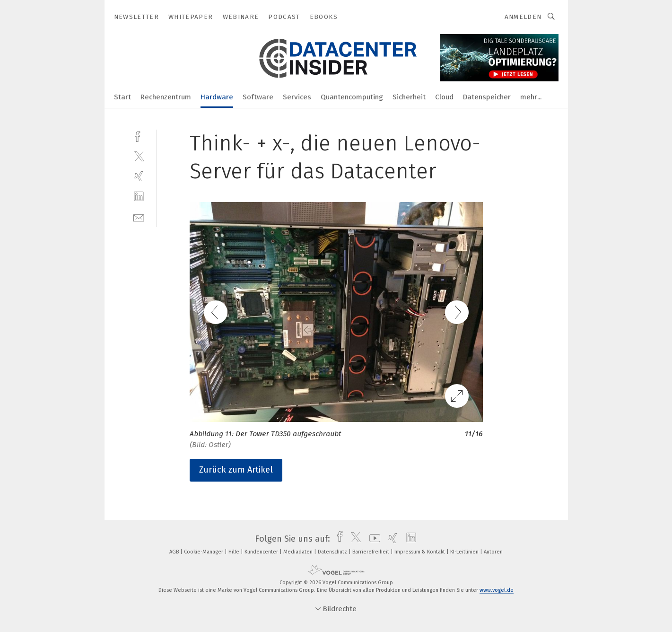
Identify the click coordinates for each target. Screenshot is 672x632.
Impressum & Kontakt (420, 552)
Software (258, 97)
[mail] (139, 217)
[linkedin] (139, 197)
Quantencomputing (352, 97)
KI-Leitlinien (465, 552)
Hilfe (235, 552)
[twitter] (139, 156)
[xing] (139, 176)
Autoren (493, 552)
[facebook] (139, 136)
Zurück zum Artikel (236, 470)
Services (297, 97)
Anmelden (523, 17)
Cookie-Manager (204, 552)
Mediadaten (299, 552)
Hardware (217, 97)
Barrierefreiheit (371, 552)
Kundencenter (262, 552)
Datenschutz (333, 552)
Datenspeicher (487, 97)
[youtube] (372, 539)
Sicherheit (409, 97)
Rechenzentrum (166, 97)
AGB (175, 552)
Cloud (444, 97)
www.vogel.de (497, 590)
